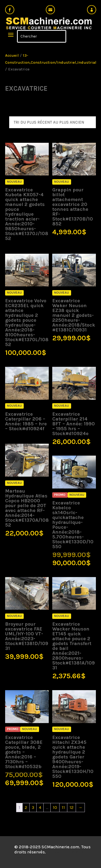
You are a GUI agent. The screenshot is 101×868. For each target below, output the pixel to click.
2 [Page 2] (26, 807)
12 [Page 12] (72, 807)
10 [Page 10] (55, 807)
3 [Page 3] (33, 807)
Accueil (12, 55)
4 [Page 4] (40, 807)
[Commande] (53, 122)
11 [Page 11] (63, 807)
